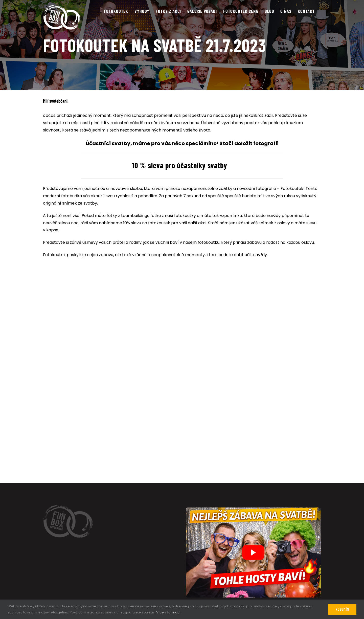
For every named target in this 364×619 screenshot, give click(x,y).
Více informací (168, 612)
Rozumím (342, 609)
